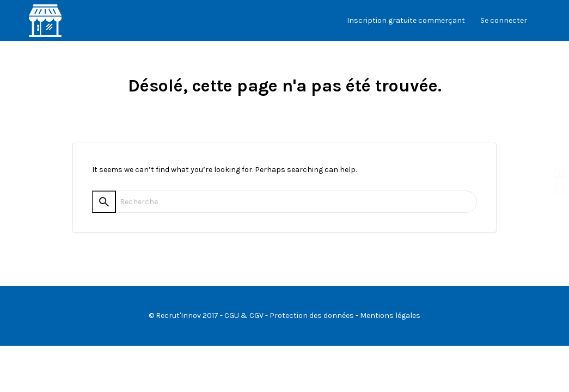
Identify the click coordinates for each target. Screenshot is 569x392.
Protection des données (312, 316)
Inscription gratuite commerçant (406, 20)
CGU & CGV (244, 316)
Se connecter (504, 20)
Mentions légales (390, 316)
